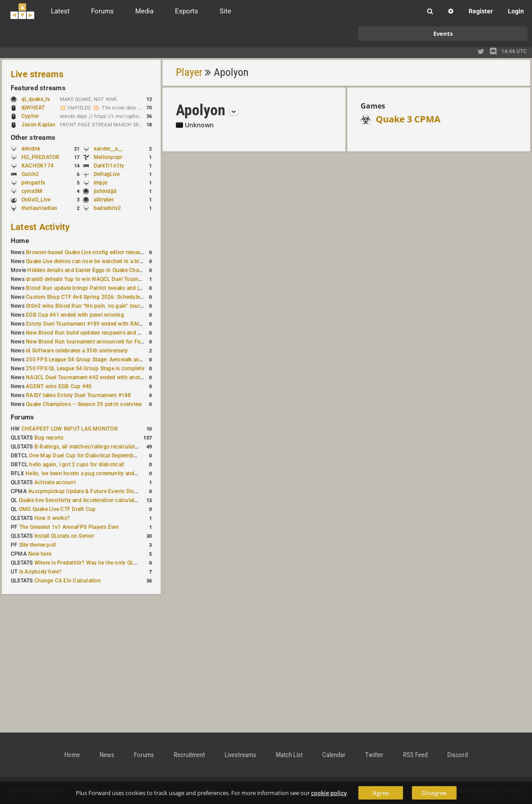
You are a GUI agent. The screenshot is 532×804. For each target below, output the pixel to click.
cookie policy (329, 793)
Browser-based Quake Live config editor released (86, 252)
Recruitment (189, 755)
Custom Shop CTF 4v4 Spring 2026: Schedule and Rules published (109, 297)
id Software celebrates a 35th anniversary (77, 351)
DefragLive (107, 174)
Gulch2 (30, 174)
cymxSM (32, 191)
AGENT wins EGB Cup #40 (59, 386)
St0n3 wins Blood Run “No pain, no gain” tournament (92, 306)
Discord (457, 755)
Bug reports (49, 438)
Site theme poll (38, 545)
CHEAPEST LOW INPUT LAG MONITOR (70, 429)
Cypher (35, 116)
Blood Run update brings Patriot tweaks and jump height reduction (109, 288)
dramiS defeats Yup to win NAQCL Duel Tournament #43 (95, 279)
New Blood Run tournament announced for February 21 (95, 342)
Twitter (374, 755)
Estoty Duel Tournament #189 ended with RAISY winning (96, 324)
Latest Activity (40, 227)
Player (189, 72)
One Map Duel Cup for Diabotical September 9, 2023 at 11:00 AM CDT (116, 456)
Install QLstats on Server (64, 536)
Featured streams (38, 88)
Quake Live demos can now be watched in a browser (90, 261)
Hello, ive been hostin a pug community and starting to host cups (106, 473)
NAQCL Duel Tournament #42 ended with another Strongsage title (107, 377)
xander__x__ (108, 149)
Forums (22, 417)
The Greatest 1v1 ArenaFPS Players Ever (69, 527)
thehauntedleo (39, 208)
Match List (289, 755)
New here (40, 554)
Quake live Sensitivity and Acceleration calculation (81, 500)
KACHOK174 (37, 166)
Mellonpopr (108, 157)
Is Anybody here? (41, 572)
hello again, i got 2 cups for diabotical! (77, 465)
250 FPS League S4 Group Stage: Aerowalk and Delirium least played (111, 360)
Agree (381, 793)
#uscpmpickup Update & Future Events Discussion (91, 491)
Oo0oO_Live (36, 200)
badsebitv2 (107, 208)
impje (100, 183)
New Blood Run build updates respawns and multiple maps (99, 333)
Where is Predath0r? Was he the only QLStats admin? (100, 563)
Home (20, 241)
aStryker (104, 200)
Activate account (55, 482)
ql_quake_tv (36, 99)
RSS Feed (415, 755)
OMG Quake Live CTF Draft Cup (57, 509)
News (107, 755)
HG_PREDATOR (41, 157)
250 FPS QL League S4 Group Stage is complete (85, 368)
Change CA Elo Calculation (68, 581)
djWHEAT (33, 108)
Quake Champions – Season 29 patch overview (84, 404)
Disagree (434, 793)
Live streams (37, 74)
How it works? (52, 518)
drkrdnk (31, 149)
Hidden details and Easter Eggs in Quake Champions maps (100, 270)
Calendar (334, 755)
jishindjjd (105, 191)
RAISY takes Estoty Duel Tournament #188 (78, 395)
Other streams (33, 138)
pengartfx (33, 183)
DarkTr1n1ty (109, 166)
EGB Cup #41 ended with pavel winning (75, 315)
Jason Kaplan (38, 125)
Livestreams (240, 755)
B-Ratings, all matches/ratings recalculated (87, 447)
